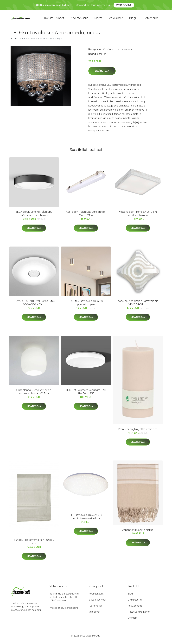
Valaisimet (116, 19)
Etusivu (14, 41)
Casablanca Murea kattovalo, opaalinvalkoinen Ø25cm (34, 394)
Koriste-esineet (54, 19)
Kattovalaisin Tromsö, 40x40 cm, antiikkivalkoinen (138, 216)
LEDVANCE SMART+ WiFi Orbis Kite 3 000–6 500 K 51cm (34, 305)
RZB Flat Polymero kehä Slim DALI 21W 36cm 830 (86, 394)
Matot (98, 19)
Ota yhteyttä (135, 602)
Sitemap (132, 620)
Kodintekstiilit (79, 19)
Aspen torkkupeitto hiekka (138, 533)
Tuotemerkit (150, 19)
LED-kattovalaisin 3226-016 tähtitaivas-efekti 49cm (86, 519)
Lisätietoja (102, 74)
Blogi (132, 19)
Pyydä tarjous (124, 5)
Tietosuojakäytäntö (139, 614)
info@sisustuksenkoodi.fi (64, 611)
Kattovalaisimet (125, 52)
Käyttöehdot (135, 608)
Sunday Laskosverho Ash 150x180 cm (34, 544)
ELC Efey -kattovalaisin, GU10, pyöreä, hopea (86, 305)
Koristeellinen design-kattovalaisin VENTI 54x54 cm (138, 305)
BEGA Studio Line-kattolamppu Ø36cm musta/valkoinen (34, 216)
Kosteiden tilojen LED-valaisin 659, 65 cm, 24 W (86, 216)
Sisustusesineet (97, 602)
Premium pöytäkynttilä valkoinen (138, 432)
